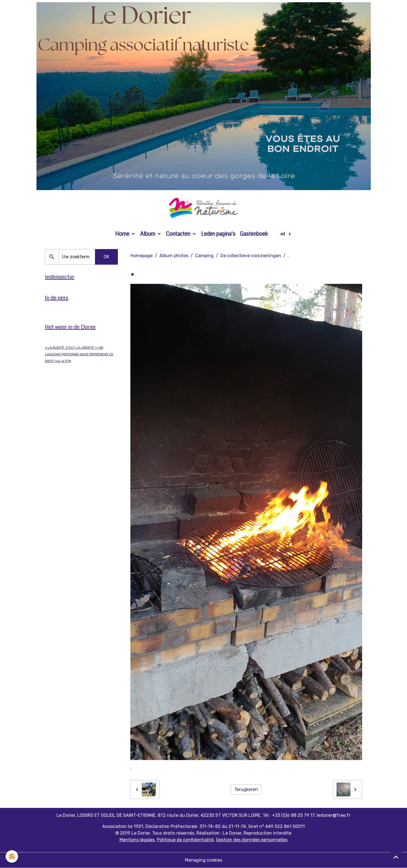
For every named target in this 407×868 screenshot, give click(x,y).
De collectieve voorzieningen (251, 256)
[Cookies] (12, 856)
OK (106, 257)
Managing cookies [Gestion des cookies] (204, 860)
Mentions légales (137, 840)
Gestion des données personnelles (252, 840)
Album (148, 234)
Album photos (174, 256)
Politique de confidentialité (185, 840)
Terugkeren (246, 789)
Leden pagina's (218, 234)
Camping (204, 256)
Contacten (179, 234)
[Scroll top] (396, 857)
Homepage (142, 256)
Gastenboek (254, 234)
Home (123, 234)
